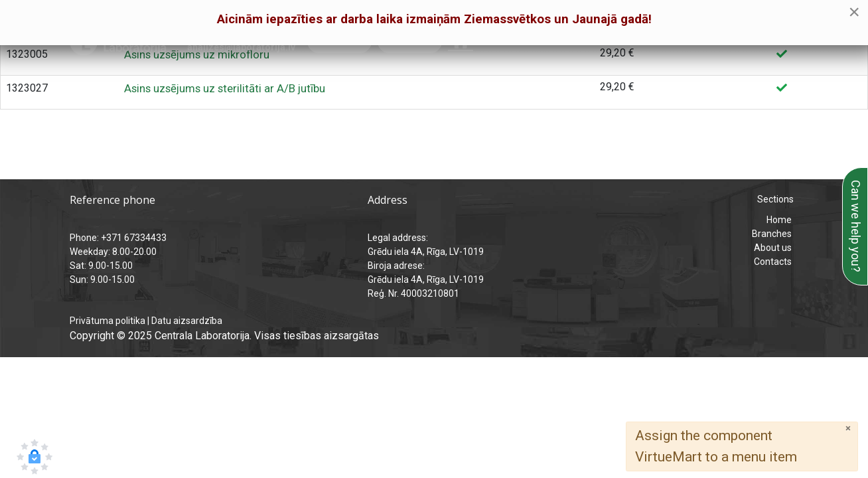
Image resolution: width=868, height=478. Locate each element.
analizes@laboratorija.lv (241, 47)
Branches (772, 234)
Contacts (773, 262)
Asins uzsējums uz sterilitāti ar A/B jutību (225, 88)
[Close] (848, 429)
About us (773, 248)
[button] (35, 457)
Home (779, 220)
